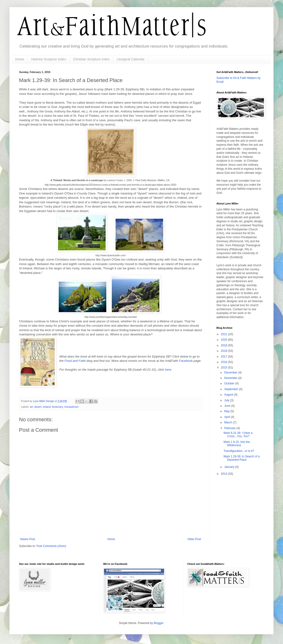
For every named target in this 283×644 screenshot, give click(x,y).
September (232, 389)
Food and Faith (75, 361)
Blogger (159, 623)
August (229, 395)
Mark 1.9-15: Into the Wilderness (237, 444)
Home (20, 59)
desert (38, 407)
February (230, 428)
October (230, 383)
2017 (224, 357)
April (227, 417)
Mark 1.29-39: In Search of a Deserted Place (242, 458)
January (230, 467)
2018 (224, 351)
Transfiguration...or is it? (239, 451)
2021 (224, 334)
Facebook (186, 361)
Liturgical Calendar (131, 59)
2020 (224, 340)
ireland (47, 407)
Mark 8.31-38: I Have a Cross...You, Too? (238, 435)
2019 (224, 345)
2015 (224, 368)
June (228, 406)
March (229, 422)
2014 (224, 474)
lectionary (57, 407)
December (231, 373)
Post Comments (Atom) (51, 546)
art (32, 407)
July (227, 400)
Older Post (194, 539)
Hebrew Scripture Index (49, 59)
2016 (224, 362)
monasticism (71, 407)
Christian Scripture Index (91, 59)
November (231, 378)
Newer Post (28, 539)
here (168, 370)
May (227, 411)
